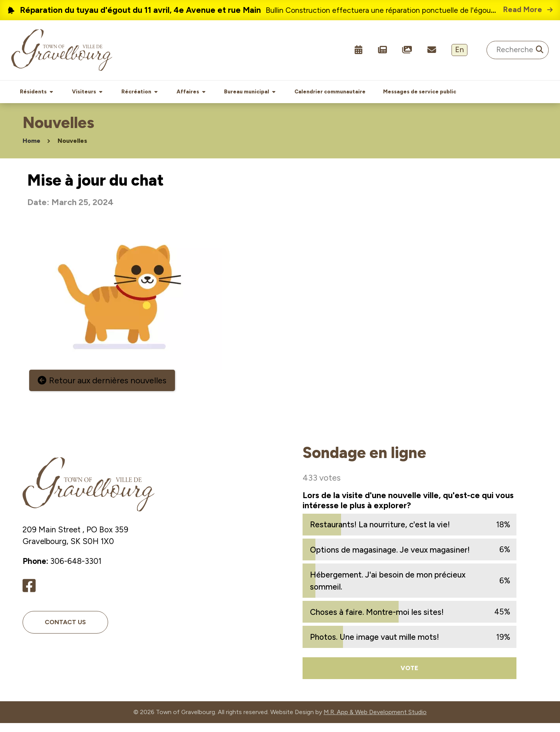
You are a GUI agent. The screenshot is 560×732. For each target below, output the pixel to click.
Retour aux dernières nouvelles (108, 389)
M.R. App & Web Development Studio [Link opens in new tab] (375, 721)
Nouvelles (72, 150)
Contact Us (65, 631)
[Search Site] (518, 50)
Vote (409, 677)
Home (31, 150)
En (459, 50)
